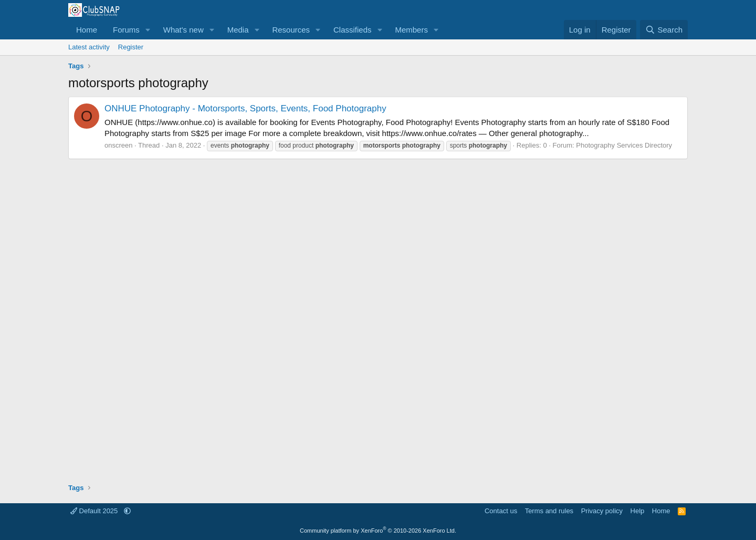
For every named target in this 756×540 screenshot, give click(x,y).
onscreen (118, 145)
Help (638, 511)
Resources (291, 30)
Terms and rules (549, 511)
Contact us (501, 511)
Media (238, 30)
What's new (183, 30)
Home (87, 30)
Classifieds (353, 30)
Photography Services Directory (624, 145)
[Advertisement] (378, 317)
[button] (148, 30)
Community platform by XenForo (378, 531)
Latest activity (89, 47)
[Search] (664, 30)
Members (411, 30)
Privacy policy (602, 511)
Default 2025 (95, 511)
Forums (126, 30)
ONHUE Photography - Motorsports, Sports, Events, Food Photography (245, 108)
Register (131, 47)
